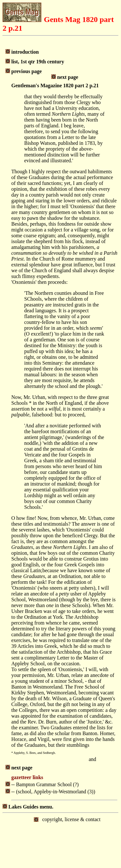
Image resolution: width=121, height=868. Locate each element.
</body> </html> (60, 840)
